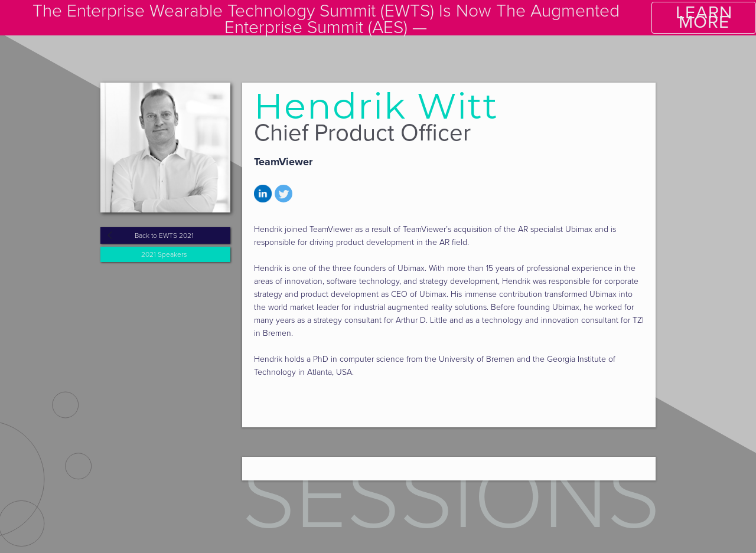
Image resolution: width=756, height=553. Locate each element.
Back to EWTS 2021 (164, 235)
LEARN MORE (704, 17)
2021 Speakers (164, 254)
